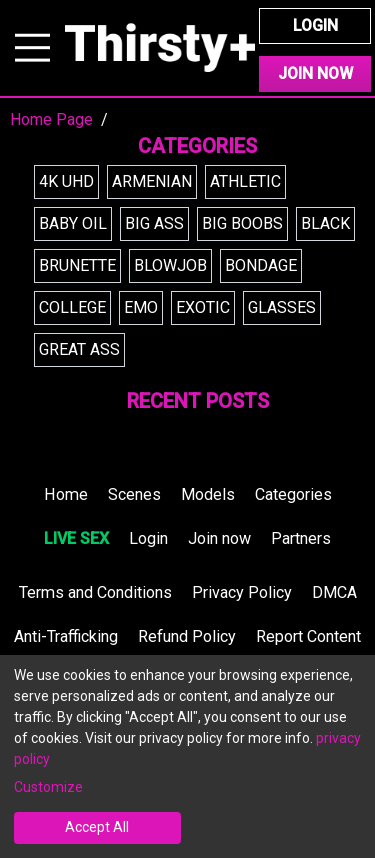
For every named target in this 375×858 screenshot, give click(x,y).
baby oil (73, 223)
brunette (77, 265)
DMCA (334, 592)
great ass (79, 349)
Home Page (51, 119)
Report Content (308, 636)
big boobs (242, 223)
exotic (203, 307)
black (325, 223)
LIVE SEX (76, 538)
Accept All (97, 827)
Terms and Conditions (95, 592)
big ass (154, 223)
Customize (48, 787)
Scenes (134, 494)
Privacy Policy (242, 592)
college (72, 307)
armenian (152, 181)
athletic (245, 181)
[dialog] (187, 756)
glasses (282, 307)
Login (315, 25)
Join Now (315, 73)
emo (141, 307)
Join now (219, 538)
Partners (301, 538)
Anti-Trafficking (66, 636)
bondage (261, 265)
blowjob (170, 265)
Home (66, 494)
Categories (293, 494)
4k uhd (66, 181)
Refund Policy (187, 636)
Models (208, 494)
